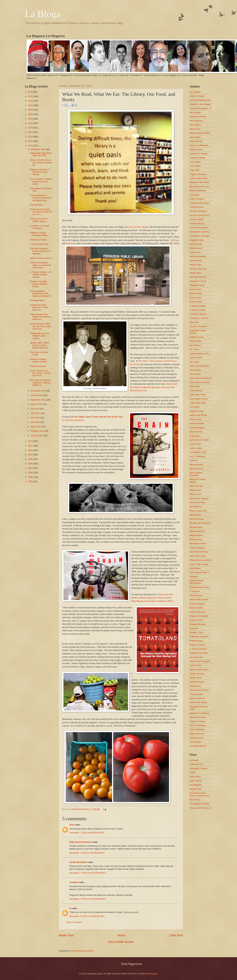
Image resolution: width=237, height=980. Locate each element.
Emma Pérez (196, 289)
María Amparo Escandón (196, 474)
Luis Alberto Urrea (198, 452)
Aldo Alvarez (195, 112)
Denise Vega (195, 265)
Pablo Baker (195, 568)
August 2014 (37, 404)
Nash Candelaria (197, 548)
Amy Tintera (195, 162)
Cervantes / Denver (198, 768)
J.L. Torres (194, 349)
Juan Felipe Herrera (199, 399)
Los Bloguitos (196, 785)
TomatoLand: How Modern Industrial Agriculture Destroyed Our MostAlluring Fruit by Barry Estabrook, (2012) (153, 598)
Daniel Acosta (196, 244)
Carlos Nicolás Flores (199, 203)
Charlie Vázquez (197, 224)
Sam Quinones (196, 657)
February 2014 (38, 431)
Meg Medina (195, 515)
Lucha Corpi (195, 444)
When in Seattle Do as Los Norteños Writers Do (41, 162)
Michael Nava (196, 527)
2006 (31, 473)
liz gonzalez (195, 436)
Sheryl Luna (195, 686)
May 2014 (35, 418)
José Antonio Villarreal (200, 382)
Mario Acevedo (196, 486)
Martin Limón (196, 494)
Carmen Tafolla (196, 219)
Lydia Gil (194, 460)
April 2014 (36, 422)
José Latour (195, 386)
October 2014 (37, 395)
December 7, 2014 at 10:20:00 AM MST (88, 873)
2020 (31, 119)
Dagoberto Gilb (197, 240)
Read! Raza (195, 800)
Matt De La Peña (197, 502)
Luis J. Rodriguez (198, 456)
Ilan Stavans (195, 345)
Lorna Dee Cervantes (199, 440)
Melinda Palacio (197, 519)
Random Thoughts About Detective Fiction (39, 284)
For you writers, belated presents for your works (41, 181)
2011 (31, 450)
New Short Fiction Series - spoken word (199, 794)
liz (71, 908)
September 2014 (39, 400)
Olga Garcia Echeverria (81, 842)
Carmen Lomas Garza (200, 215)
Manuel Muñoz (196, 465)
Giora (72, 825)
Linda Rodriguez (197, 428)
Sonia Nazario (196, 694)
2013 (31, 441)
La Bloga (43, 14)
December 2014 (38, 149)
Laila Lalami (195, 777)
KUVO (193, 772)
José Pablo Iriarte (198, 395)
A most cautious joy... (40, 244)
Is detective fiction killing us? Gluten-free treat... (39, 307)
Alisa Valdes (195, 137)
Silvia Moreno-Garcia (199, 690)
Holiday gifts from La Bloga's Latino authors (39, 336)
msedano (74, 882)
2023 (31, 105)
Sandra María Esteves (200, 661)
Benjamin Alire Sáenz (199, 182)
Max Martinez (196, 506)
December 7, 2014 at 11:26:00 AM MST (88, 899)
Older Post (176, 935)
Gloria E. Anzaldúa (198, 326)
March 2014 (36, 427)
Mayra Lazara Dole (198, 511)
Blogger (154, 974)
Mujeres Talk (195, 789)
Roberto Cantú (196, 620)
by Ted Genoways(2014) (73, 420)
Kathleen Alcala (197, 411)
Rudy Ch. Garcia (197, 645)
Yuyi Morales (196, 742)
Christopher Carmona (199, 232)
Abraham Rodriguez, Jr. (200, 108)
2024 (31, 101)
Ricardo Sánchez (197, 612)
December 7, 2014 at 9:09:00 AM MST (87, 833)
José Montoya (196, 391)
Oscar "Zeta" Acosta (199, 564)
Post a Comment (74, 922)
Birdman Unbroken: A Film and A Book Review (40, 172)
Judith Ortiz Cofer (198, 403)
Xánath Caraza (196, 738)
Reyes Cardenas (197, 604)
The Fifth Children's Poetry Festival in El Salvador (40, 251)
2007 (31, 468)
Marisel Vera (195, 490)
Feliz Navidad (36, 205)
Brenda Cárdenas (198, 191)
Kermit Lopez (196, 419)
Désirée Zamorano (198, 269)
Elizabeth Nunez (197, 285)
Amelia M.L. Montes (199, 154)
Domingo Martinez (198, 277)
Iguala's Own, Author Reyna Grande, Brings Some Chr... (40, 345)
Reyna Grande (196, 608)
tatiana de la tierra (198, 717)
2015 (31, 141)
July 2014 (35, 409)
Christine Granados (198, 228)
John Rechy (195, 374)
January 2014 (37, 436)
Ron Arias (194, 628)
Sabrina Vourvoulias (199, 653)
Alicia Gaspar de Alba (199, 133)
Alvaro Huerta (196, 149)
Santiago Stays (37, 300)
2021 (31, 114)
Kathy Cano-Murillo (198, 415)
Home (122, 935)
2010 (31, 455)
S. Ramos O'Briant (198, 649)
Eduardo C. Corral (198, 281)
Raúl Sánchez (196, 595)
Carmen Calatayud (198, 211)
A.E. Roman (195, 92)
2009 (31, 459)
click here (175, 240)
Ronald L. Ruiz (196, 632)
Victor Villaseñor (197, 729)
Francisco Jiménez (198, 314)
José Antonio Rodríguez (201, 378)
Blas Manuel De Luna (199, 187)
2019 (31, 123)
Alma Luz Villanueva (199, 145)
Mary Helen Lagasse (199, 498)
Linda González (197, 423)
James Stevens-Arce (199, 354)
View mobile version (121, 942)
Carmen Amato (196, 207)
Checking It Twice (38, 240)
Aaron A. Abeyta (197, 96)
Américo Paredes (198, 158)
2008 (31, 464)
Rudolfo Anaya (196, 641)
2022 (31, 110)
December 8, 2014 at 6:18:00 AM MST (87, 916)
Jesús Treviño (196, 358)
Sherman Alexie (197, 682)
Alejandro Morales (198, 116)
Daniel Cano (195, 252)
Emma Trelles (196, 293)
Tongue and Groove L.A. (201, 808)
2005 (31, 477)
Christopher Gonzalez (200, 236)
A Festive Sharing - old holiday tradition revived (41, 275)
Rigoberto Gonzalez (199, 616)
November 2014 (38, 391)
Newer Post (66, 935)
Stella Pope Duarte (198, 702)
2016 (31, 137)
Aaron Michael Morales (200, 100)
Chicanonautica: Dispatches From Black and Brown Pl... (41, 293)
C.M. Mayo (195, 195)
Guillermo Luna (197, 337)
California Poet (196, 764)
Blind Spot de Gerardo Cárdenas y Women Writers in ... (40, 383)
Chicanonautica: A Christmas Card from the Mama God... (41, 198)
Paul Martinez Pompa (199, 587)
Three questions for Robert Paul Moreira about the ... (41, 317)
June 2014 (36, 413)
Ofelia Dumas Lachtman (201, 560)
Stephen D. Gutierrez (199, 713)
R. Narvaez (195, 591)
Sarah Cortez (196, 665)
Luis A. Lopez (196, 448)
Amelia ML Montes (81, 809)
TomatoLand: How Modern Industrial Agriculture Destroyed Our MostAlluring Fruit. (154, 387)
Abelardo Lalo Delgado (200, 104)
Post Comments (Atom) (82, 951)
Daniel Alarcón (196, 248)
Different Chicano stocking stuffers (39, 234)
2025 (31, 96)
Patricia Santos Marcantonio (197, 582)
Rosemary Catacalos (199, 636)
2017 (31, 132)
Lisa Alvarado (196, 432)
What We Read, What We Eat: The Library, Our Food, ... (41, 326)
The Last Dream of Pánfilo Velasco (39, 220)
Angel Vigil (194, 170)
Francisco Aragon (198, 310)
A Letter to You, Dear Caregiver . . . (40, 227)
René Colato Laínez (199, 599)
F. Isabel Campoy (198, 306)
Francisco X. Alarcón (199, 318)
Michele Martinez (197, 531)
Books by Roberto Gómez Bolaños (39, 360)
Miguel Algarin (196, 535)
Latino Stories (196, 781)
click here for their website (136, 227)
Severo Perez (196, 678)
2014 (31, 146)
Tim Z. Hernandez (198, 725)
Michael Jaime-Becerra (200, 523)
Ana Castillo (195, 166)
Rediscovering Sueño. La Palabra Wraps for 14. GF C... (41, 212)
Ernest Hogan (196, 302)
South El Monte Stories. (41, 258)
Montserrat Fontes (198, 544)
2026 (31, 92)
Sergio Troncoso (197, 674)
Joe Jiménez (195, 370)
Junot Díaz (195, 407)
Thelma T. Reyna (197, 721)
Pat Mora (194, 577)
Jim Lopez (194, 362)
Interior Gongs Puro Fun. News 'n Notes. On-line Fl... (41, 373)
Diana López (195, 273)
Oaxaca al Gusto (38, 366)
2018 (31, 128)
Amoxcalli (194, 760)
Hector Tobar (195, 341)
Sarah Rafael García (199, 669)
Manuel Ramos (197, 469)
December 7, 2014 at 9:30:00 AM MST (87, 853)
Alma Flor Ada (196, 141)
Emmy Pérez (196, 298)
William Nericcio (197, 734)
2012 (31, 446)
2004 (31, 481)
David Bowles (196, 261)
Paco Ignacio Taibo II (199, 572)
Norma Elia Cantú (198, 556)
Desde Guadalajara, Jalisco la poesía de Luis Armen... (40, 265)
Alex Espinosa (196, 121)
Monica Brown (196, 539)
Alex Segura (195, 125)
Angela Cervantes (198, 174)
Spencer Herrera (197, 698)
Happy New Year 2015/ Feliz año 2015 (41, 154)
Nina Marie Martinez (199, 552)
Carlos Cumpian (197, 199)
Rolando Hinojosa (198, 624)
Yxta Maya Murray (198, 746)
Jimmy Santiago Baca (200, 366)
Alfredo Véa (195, 129)
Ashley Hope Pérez (198, 178)
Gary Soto (194, 322)
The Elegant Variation (199, 804)
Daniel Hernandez (198, 256)
